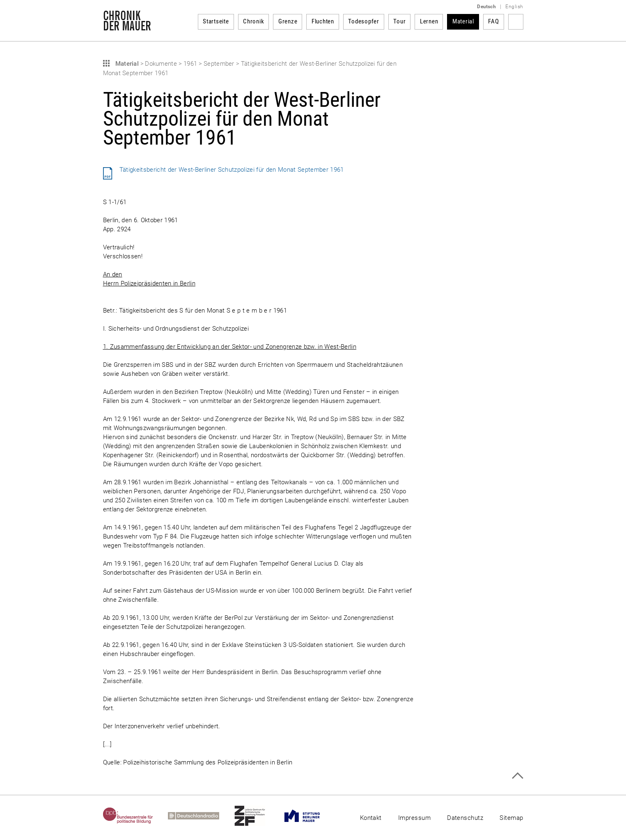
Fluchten (323, 21)
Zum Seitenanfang (517, 776)
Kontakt (371, 818)
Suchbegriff (516, 22)
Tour (399, 21)
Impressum (414, 818)
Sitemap (511, 818)
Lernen (429, 21)
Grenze (288, 21)
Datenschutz (465, 818)
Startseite (216, 21)
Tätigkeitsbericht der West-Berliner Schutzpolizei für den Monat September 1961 (232, 170)
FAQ (493, 21)
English (514, 7)
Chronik (253, 21)
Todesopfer (364, 21)
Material (463, 21)
